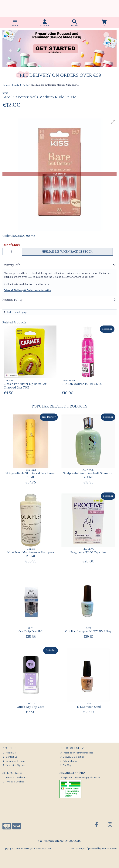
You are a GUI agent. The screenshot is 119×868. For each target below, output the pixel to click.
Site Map (66, 765)
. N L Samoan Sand (88, 707)
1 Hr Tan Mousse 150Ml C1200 (82, 384)
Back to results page (17, 312)
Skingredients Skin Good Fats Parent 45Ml (31, 475)
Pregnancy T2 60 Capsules (88, 552)
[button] (113, 122)
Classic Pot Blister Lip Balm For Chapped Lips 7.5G (25, 386)
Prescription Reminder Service (77, 753)
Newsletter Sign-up (14, 765)
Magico (82, 849)
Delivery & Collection (72, 757)
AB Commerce (109, 849)
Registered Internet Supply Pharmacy (80, 778)
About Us (9, 753)
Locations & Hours (14, 761)
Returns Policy (69, 761)
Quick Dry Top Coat (31, 707)
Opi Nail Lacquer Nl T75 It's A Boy (88, 631)
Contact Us (10, 757)
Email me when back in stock (67, 252)
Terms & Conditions (15, 778)
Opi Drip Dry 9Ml (31, 631)
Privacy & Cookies (14, 782)
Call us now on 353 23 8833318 (59, 841)
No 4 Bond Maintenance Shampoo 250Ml (31, 554)
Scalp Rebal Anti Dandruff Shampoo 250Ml (88, 475)
